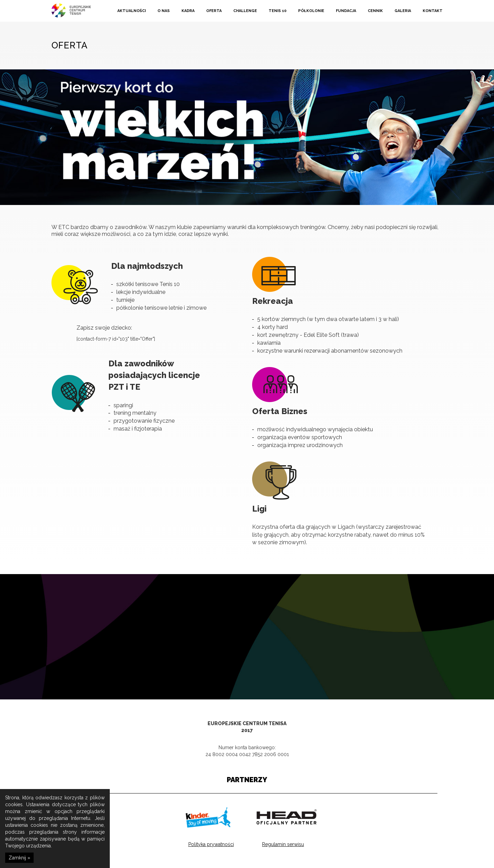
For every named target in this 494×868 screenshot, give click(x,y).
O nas (164, 11)
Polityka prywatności (211, 844)
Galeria (403, 11)
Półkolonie (311, 11)
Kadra (188, 11)
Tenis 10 (278, 11)
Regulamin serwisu (283, 844)
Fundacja (346, 11)
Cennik (375, 11)
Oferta (214, 11)
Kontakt (433, 11)
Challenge (245, 11)
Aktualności (132, 11)
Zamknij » (19, 858)
